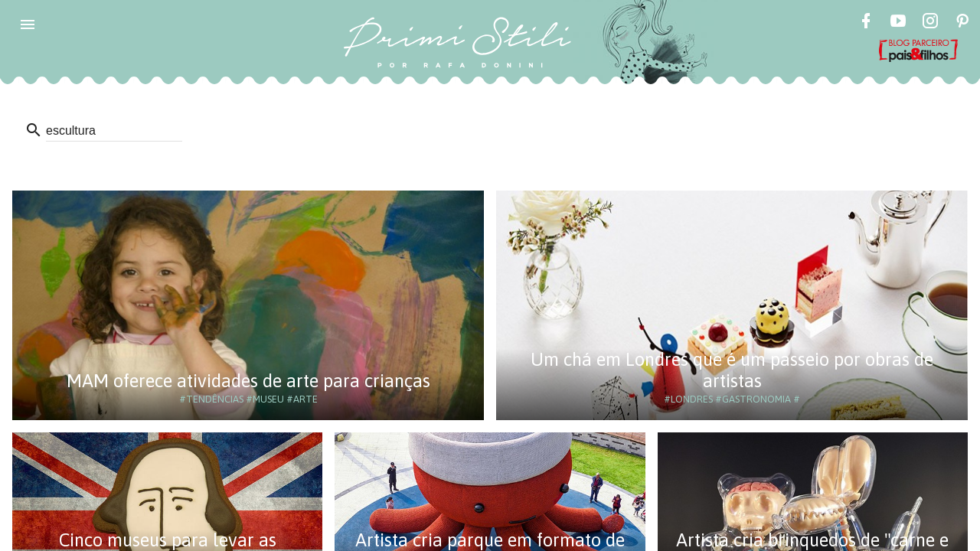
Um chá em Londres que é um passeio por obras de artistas (732, 370)
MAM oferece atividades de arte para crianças (248, 381)
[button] (28, 24)
